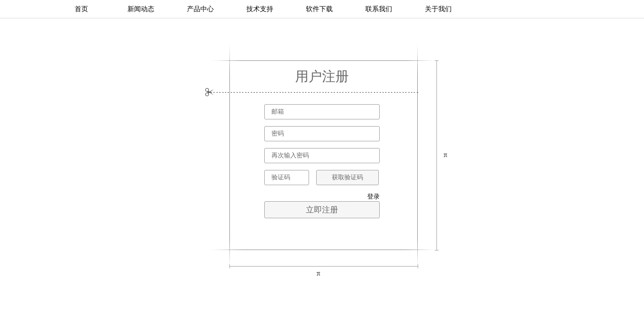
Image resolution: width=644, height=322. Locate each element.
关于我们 (438, 9)
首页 (81, 9)
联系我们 (379, 9)
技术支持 (260, 9)
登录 (373, 197)
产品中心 (200, 9)
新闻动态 (141, 9)
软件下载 (319, 9)
